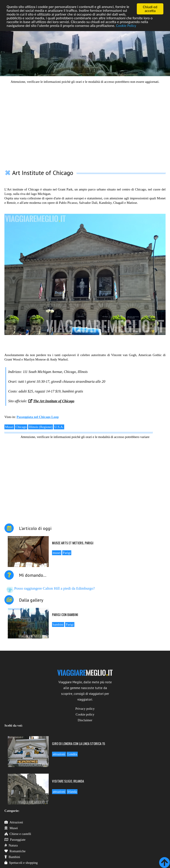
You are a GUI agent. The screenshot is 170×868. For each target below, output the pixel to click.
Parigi (67, 553)
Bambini (12, 857)
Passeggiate (15, 840)
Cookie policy (85, 714)
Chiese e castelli (18, 834)
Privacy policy (85, 709)
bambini (58, 624)
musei (57, 553)
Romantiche (15, 851)
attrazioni (59, 754)
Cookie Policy (127, 26)
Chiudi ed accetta (150, 9)
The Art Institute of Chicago (54, 401)
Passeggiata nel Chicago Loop (38, 417)
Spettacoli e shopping (21, 863)
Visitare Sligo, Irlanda (68, 781)
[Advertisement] (85, 124)
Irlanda (72, 792)
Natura (11, 845)
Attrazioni (14, 822)
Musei (9, 427)
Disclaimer (85, 720)
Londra (72, 754)
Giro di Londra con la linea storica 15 (79, 743)
